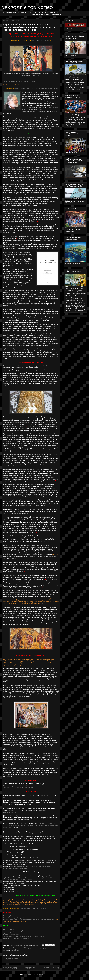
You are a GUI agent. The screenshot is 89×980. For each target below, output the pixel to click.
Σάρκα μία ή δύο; (42, 908)
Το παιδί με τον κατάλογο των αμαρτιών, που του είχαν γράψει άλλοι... (24, 937)
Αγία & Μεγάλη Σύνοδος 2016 (17, 948)
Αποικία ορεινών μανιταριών (27, 81)
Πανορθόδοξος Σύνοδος (29, 908)
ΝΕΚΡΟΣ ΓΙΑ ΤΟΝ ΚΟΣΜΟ (27, 8)
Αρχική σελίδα (30, 968)
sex (18, 950)
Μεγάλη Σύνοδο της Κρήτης (40, 41)
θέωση (27, 513)
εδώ (38, 76)
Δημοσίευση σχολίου (12, 959)
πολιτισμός (13, 950)
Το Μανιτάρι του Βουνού (10, 81)
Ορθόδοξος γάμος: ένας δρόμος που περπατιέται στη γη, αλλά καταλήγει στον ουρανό (29, 920)
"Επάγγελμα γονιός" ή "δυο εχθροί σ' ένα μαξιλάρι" (18, 918)
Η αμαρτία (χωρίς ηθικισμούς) (12, 935)
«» (31, 825)
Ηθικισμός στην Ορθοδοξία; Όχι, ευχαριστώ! (16, 939)
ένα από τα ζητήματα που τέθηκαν (20, 138)
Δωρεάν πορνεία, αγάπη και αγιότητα (14, 931)
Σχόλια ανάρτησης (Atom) (35, 974)
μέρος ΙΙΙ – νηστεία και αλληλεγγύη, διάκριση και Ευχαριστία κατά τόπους (36, 89)
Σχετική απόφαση (24, 179)
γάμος (29, 948)
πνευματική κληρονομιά (38, 948)
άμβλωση (6, 477)
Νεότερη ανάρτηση (10, 968)
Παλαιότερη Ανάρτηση (51, 968)
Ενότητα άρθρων (8, 916)
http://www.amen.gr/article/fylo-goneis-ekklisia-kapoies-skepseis (22, 833)
